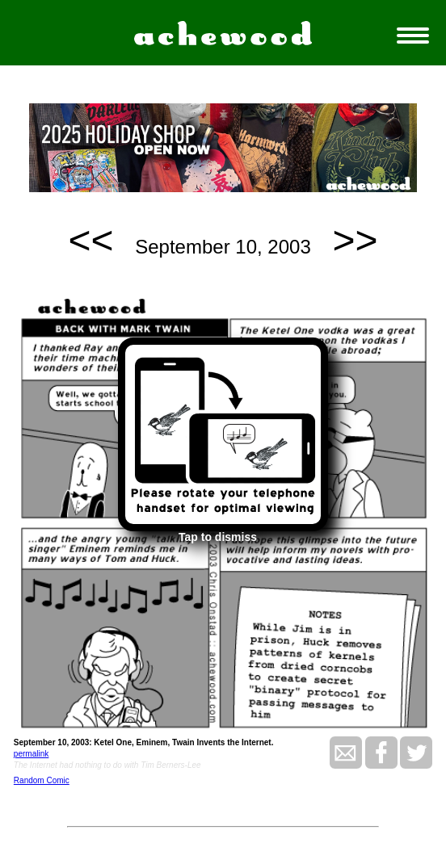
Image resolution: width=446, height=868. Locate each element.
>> (355, 240)
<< (91, 240)
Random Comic (42, 780)
